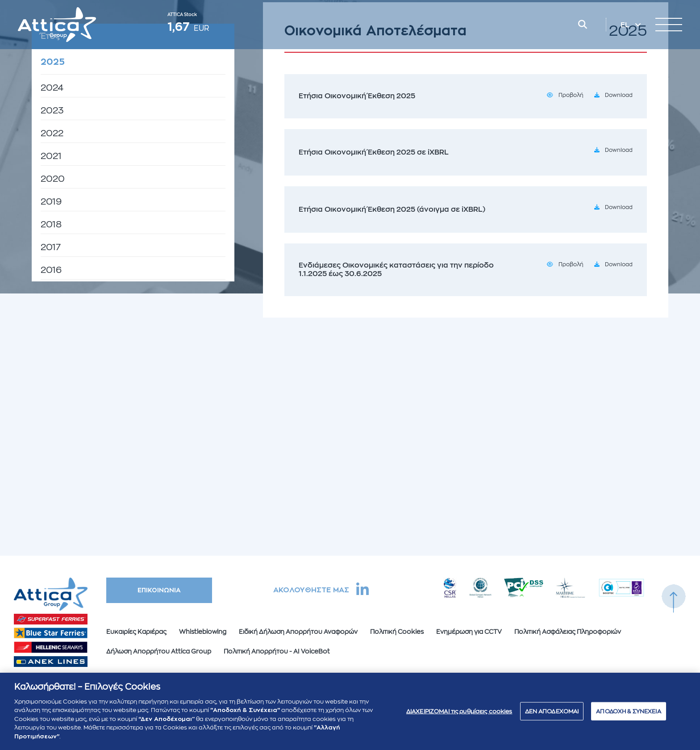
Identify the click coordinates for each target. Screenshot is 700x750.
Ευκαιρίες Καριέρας (136, 632)
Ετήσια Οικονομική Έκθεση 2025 (357, 96)
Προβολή (571, 95)
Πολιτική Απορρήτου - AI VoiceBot (277, 651)
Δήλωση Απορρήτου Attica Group (159, 651)
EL (626, 25)
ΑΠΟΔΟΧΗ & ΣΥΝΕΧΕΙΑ (628, 715)
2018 (51, 224)
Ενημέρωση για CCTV (469, 632)
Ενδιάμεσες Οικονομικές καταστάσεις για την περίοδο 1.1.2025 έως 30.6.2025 (396, 270)
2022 (52, 133)
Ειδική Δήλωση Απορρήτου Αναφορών (298, 632)
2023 (52, 111)
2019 (51, 202)
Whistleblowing (203, 632)
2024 (52, 88)
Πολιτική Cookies (397, 632)
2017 (51, 247)
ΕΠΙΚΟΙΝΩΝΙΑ (159, 590)
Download (619, 95)
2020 (53, 179)
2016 (51, 270)
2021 (51, 156)
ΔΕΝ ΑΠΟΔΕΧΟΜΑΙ (552, 715)
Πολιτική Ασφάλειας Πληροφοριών (568, 632)
